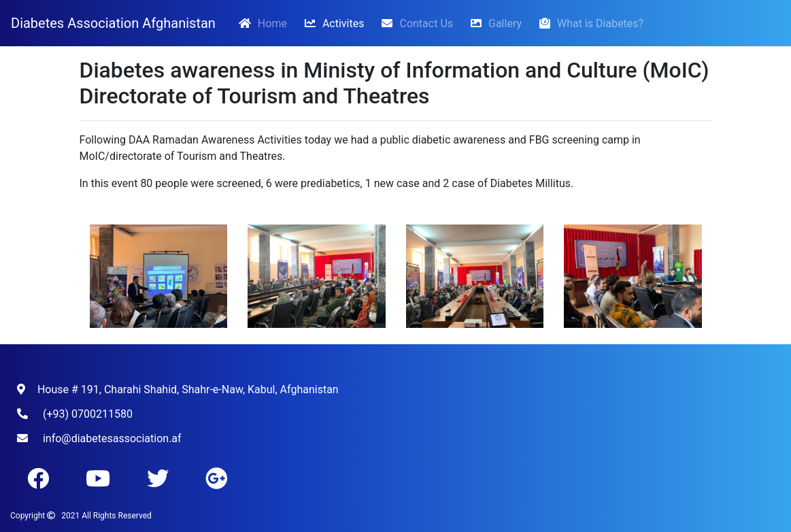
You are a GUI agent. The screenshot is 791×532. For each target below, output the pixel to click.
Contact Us (414, 23)
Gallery (493, 23)
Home (262, 23)
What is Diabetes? (588, 23)
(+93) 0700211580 (88, 414)
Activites (331, 23)
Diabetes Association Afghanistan (113, 23)
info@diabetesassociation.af (112, 438)
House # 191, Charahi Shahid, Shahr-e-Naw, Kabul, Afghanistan (188, 389)
